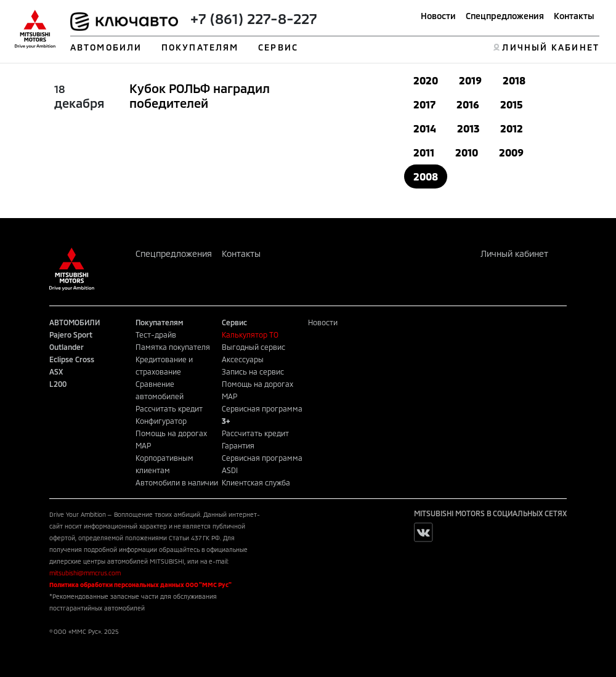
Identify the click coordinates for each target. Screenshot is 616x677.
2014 (425, 128)
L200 (58, 384)
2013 (468, 128)
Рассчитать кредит (169, 408)
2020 (426, 80)
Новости (438, 16)
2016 (468, 104)
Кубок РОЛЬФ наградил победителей (200, 95)
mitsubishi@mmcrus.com (85, 573)
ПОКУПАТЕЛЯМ (200, 47)
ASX (56, 371)
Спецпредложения (505, 16)
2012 (512, 128)
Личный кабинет (514, 253)
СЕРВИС (278, 47)
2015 (512, 104)
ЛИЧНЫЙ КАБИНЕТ (550, 47)
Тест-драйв (156, 334)
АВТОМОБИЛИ (106, 47)
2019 (470, 80)
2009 (511, 152)
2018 (514, 80)
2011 (424, 152)
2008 (426, 176)
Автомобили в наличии (177, 482)
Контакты (574, 16)
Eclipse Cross (72, 359)
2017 (424, 104)
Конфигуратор (161, 421)
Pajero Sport (71, 334)
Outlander (67, 347)
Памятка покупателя (173, 347)
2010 (467, 152)
